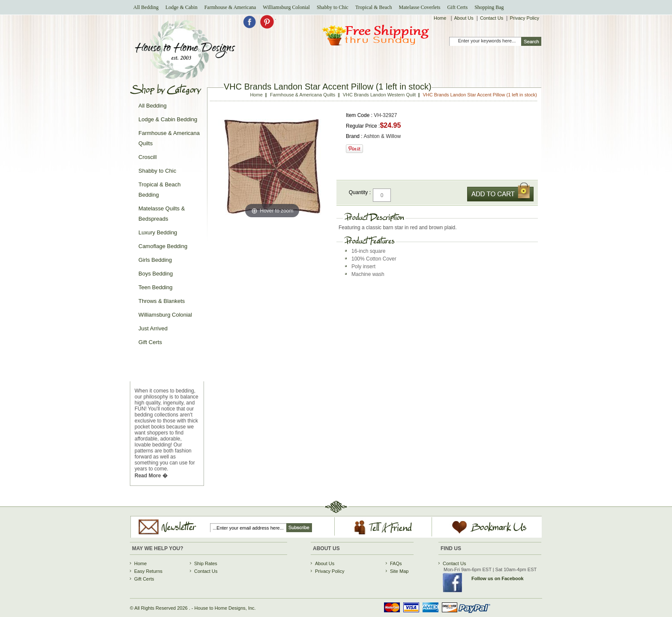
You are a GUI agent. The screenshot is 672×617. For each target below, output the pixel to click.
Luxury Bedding (158, 232)
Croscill (148, 157)
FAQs (396, 563)
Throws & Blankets (162, 301)
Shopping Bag (489, 7)
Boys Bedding (156, 274)
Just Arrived (153, 328)
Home (441, 18)
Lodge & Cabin (181, 7)
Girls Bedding (155, 260)
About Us (464, 18)
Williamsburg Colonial (286, 7)
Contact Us (492, 18)
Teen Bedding (156, 287)
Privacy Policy (524, 18)
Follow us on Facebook (498, 578)
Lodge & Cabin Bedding (168, 119)
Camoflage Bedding (163, 246)
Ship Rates (206, 563)
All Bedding (146, 7)
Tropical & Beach (374, 7)
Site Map (399, 571)
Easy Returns (148, 571)
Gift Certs (457, 7)
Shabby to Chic (333, 7)
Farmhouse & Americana (230, 7)
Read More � (151, 476)
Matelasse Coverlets (419, 7)
